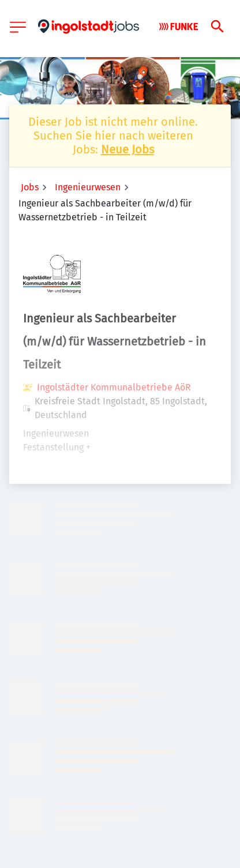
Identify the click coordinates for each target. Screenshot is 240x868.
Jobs (30, 187)
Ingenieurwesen (88, 187)
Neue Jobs (127, 149)
